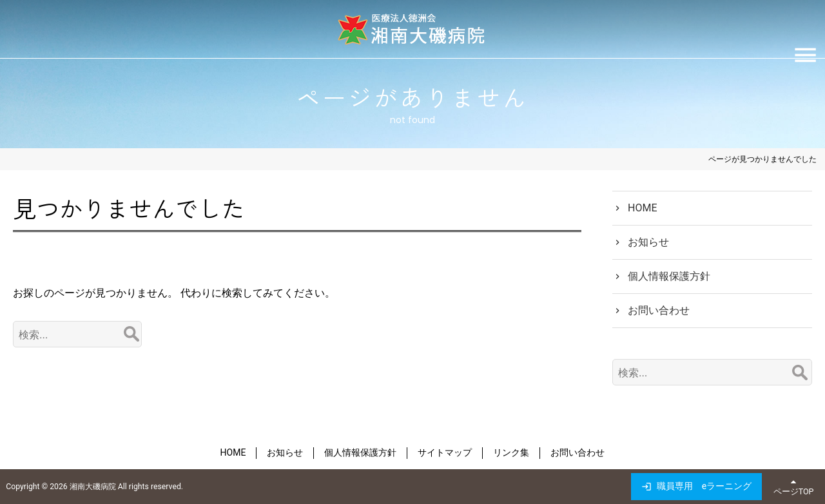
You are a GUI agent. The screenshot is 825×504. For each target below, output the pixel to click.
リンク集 (511, 452)
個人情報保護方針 (669, 276)
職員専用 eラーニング (704, 486)
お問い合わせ (659, 310)
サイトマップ (445, 452)
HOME (642, 208)
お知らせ (648, 242)
